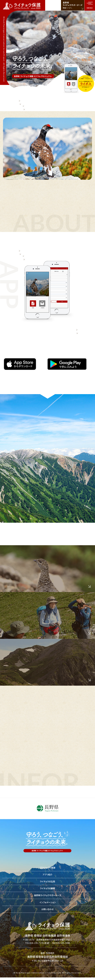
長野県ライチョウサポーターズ (48, 896)
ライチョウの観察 (47, 889)
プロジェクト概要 (48, 868)
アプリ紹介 (47, 875)
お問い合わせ (47, 909)
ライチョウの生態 (47, 882)
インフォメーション (48, 902)
